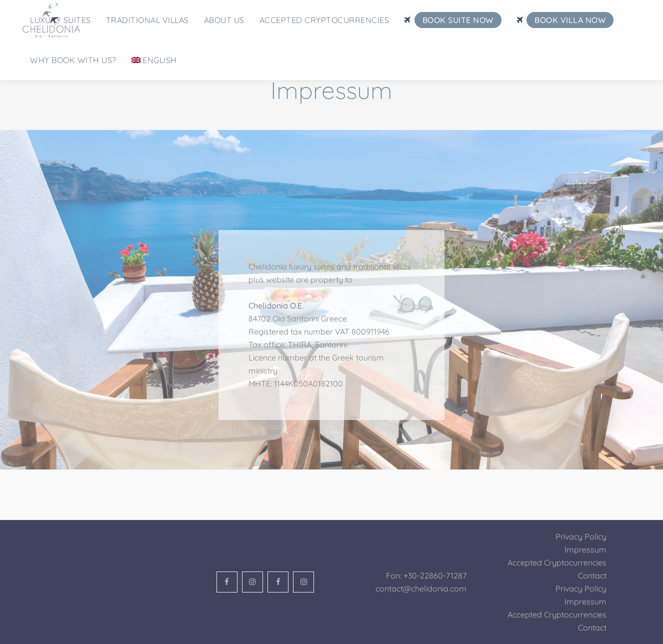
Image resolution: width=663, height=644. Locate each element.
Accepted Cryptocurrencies (557, 562)
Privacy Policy (581, 536)
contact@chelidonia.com (421, 588)
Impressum (585, 549)
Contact (592, 575)
